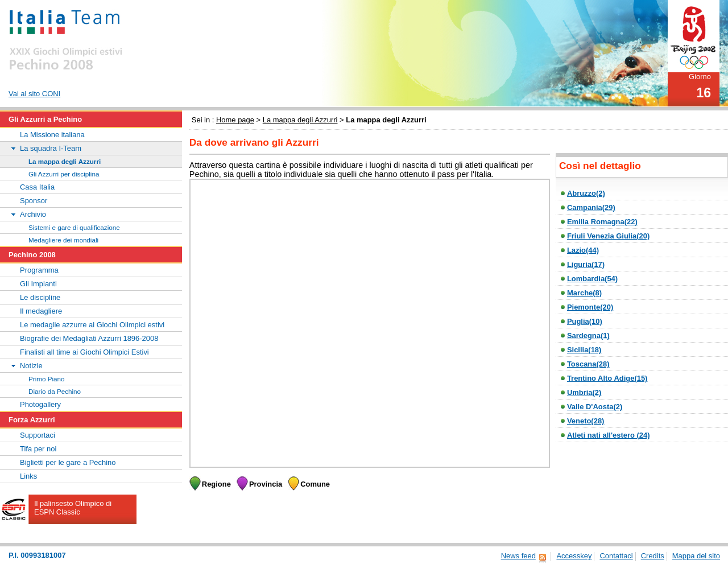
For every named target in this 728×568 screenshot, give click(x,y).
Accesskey (574, 556)
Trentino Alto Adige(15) (607, 378)
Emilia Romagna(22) (602, 222)
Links (28, 476)
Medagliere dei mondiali (63, 240)
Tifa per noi (38, 449)
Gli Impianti (38, 284)
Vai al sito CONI (34, 94)
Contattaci (616, 556)
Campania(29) (591, 207)
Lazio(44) (583, 250)
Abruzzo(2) (586, 193)
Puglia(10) (585, 321)
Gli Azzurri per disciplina (64, 174)
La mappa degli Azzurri (300, 120)
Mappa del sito (696, 556)
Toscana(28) (588, 364)
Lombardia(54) (592, 279)
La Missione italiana (52, 135)
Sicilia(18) (584, 350)
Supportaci (38, 435)
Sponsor (34, 201)
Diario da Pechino (55, 391)
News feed (518, 556)
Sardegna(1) (588, 336)
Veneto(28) (586, 421)
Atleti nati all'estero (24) (609, 435)
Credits (653, 556)
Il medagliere (41, 311)
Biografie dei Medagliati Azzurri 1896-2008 (89, 338)
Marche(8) (584, 293)
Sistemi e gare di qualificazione (74, 227)
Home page (235, 120)
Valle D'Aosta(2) (595, 407)
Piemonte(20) (590, 307)
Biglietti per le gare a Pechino (68, 462)
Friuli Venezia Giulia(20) (608, 236)
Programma (39, 270)
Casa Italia (37, 187)
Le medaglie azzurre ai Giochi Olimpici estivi (92, 325)
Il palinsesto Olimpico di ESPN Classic (73, 508)
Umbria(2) (584, 392)
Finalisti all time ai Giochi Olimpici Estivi (84, 352)
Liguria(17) (586, 264)
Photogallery (40, 404)
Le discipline (40, 297)
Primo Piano (47, 379)
